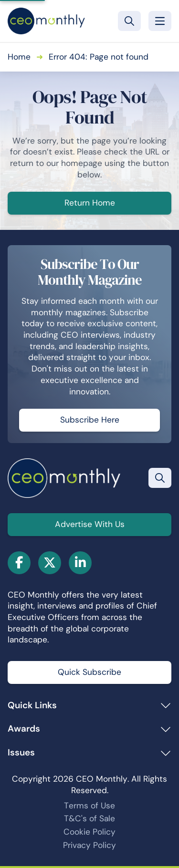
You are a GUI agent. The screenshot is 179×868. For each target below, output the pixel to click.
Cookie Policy (89, 832)
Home (19, 57)
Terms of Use (89, 806)
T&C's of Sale (89, 818)
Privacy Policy (89, 845)
